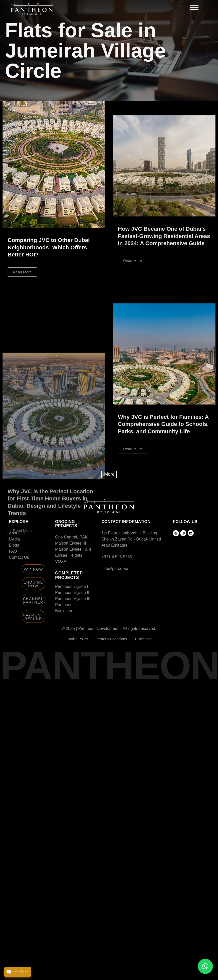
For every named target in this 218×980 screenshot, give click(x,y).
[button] (194, 9)
